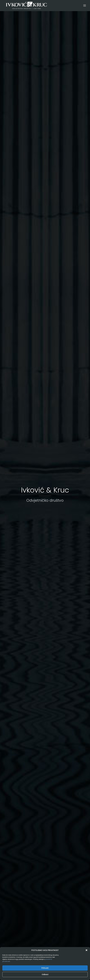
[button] (86, 950)
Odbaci (45, 974)
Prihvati (45, 968)
